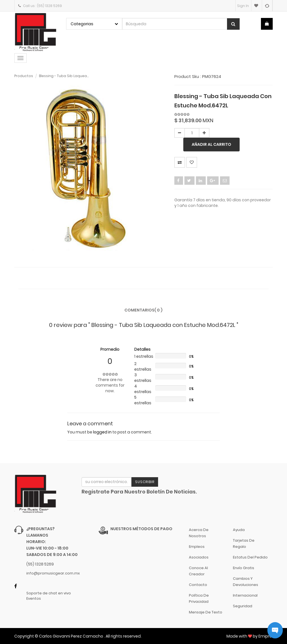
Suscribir (145, 482)
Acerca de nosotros (199, 533)
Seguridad (243, 606)
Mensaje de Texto (206, 612)
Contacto (198, 585)
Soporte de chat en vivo (49, 593)
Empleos (197, 547)
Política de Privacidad (199, 598)
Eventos (34, 599)
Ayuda (239, 530)
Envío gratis (244, 568)
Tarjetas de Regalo (244, 543)
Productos (24, 76)
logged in (102, 432)
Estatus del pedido (250, 557)
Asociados (199, 557)
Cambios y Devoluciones (246, 582)
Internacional (245, 595)
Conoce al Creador (198, 571)
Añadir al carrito (211, 144)
